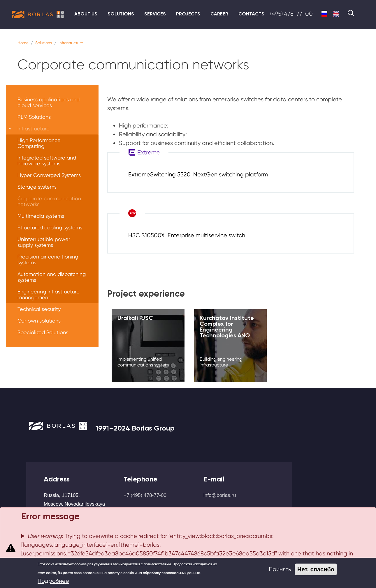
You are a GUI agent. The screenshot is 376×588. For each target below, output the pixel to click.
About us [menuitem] (86, 14)
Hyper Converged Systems (49, 175)
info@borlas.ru (220, 495)
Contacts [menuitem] (251, 14)
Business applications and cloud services (49, 102)
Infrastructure (71, 43)
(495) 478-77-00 (291, 14)
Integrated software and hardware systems (47, 161)
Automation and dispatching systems (52, 277)
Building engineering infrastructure (221, 362)
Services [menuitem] (155, 14)
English (336, 14)
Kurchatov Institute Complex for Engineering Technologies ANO (227, 327)
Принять (280, 569)
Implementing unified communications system (143, 362)
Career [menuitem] (219, 14)
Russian (324, 14)
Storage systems (37, 187)
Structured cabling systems (50, 227)
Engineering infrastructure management (49, 294)
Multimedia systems (41, 216)
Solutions (44, 43)
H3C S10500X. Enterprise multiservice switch (187, 235)
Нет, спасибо (316, 569)
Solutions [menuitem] (121, 14)
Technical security (39, 309)
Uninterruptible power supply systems (44, 242)
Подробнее (53, 581)
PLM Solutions (34, 117)
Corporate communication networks (49, 201)
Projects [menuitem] (188, 14)
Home (23, 43)
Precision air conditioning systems (48, 260)
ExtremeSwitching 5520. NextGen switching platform (198, 175)
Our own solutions (39, 321)
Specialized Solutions (43, 332)
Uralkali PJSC (135, 318)
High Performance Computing (39, 143)
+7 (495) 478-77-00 (145, 495)
